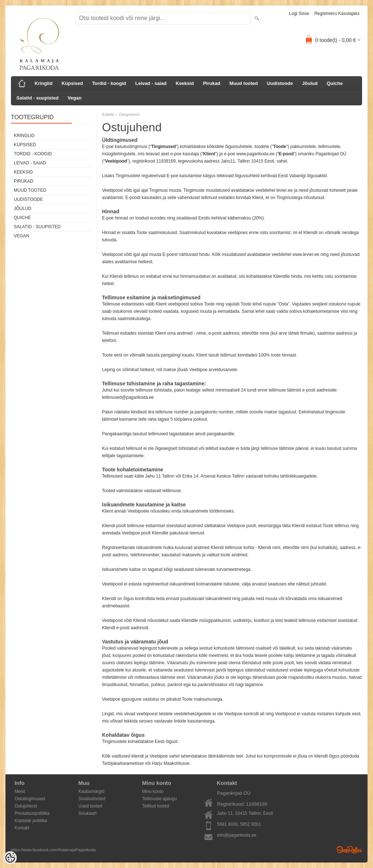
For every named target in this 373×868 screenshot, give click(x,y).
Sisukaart (87, 813)
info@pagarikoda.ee (237, 835)
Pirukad (212, 83)
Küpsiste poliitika (31, 821)
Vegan (75, 98)
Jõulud (310, 83)
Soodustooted (92, 799)
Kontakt (22, 828)
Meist (20, 791)
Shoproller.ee (349, 850)
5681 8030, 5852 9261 (239, 824)
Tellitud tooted (156, 806)
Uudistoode (280, 83)
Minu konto (153, 791)
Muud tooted (244, 83)
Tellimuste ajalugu (159, 799)
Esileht (108, 114)
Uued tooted (90, 806)
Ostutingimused (30, 799)
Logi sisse (299, 13)
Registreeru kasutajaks (337, 13)
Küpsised (72, 83)
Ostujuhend (129, 114)
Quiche (335, 83)
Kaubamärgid (91, 791)
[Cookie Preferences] (10, 858)
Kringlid (44, 83)
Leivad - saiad (151, 83)
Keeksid (185, 83)
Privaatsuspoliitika (32, 813)
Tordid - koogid (109, 83)
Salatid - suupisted (38, 98)
